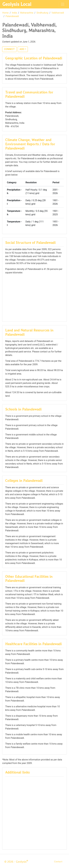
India (14, 13)
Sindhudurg (42, 13)
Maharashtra (27, 13)
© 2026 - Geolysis (16, 862)
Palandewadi (12, 16)
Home (5, 13)
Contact (58, 862)
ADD (22, 49)
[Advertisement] (34, 298)
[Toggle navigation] (63, 4)
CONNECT (9, 49)
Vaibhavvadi (58, 13)
